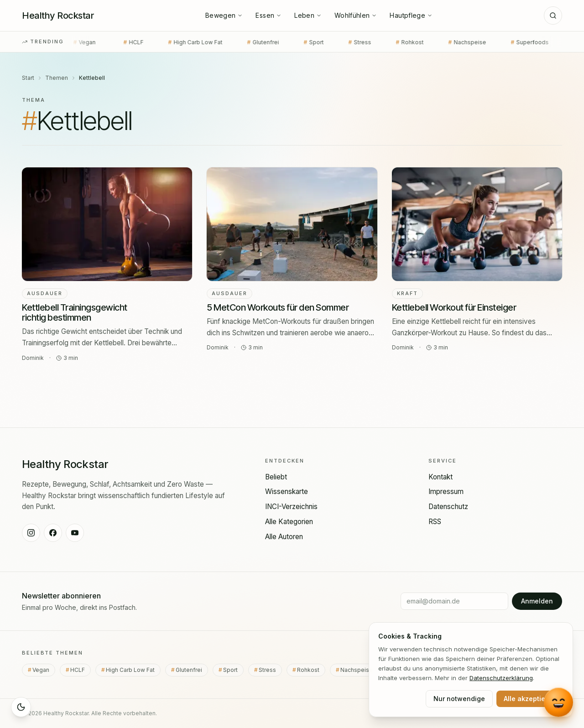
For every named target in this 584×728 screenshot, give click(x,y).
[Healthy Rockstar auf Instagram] (31, 533)
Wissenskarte (287, 491)
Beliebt (276, 477)
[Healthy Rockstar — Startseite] (58, 16)
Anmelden (537, 601)
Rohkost (394, 42)
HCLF (117, 42)
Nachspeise (451, 42)
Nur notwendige (459, 699)
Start (28, 78)
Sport (297, 42)
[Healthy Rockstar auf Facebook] (53, 533)
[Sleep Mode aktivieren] (21, 707)
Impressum (446, 491)
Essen (269, 15)
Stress (344, 42)
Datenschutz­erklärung (501, 678)
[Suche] (553, 16)
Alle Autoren (284, 537)
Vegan (70, 42)
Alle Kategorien (289, 522)
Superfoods (514, 42)
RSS (435, 522)
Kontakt (441, 477)
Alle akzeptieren (530, 699)
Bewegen (224, 15)
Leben (308, 15)
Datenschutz (448, 507)
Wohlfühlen (356, 15)
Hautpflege (411, 15)
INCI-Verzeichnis (291, 507)
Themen (57, 78)
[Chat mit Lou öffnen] (559, 702)
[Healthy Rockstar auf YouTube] (75, 533)
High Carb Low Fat (179, 42)
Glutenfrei (247, 42)
